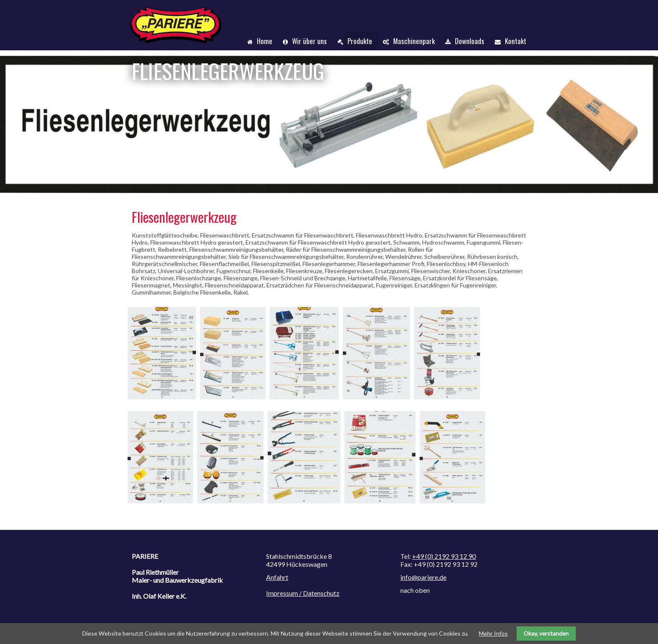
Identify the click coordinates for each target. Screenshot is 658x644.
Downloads (470, 41)
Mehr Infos (493, 633)
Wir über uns (309, 41)
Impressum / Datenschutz (303, 593)
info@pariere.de (423, 577)
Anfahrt (277, 577)
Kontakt (516, 41)
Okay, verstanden (546, 633)
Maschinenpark (414, 41)
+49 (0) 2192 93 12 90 (444, 556)
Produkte (360, 41)
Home (265, 41)
